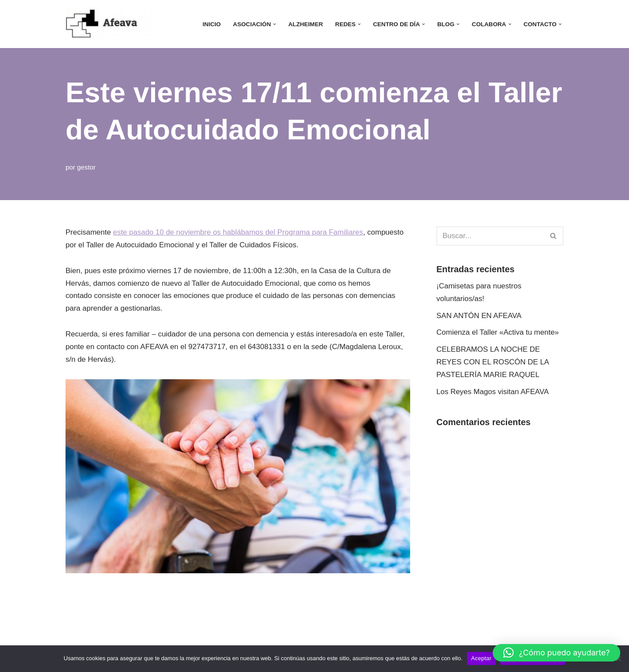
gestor (86, 167)
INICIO (212, 24)
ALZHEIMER (306, 24)
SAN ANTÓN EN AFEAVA (479, 316)
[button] (275, 24)
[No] (618, 658)
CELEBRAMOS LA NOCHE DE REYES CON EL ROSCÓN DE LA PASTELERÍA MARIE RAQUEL (492, 362)
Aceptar (482, 658)
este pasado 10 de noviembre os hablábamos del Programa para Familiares (238, 232)
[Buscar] (490, 236)
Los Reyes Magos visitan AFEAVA (492, 392)
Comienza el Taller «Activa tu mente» (498, 332)
